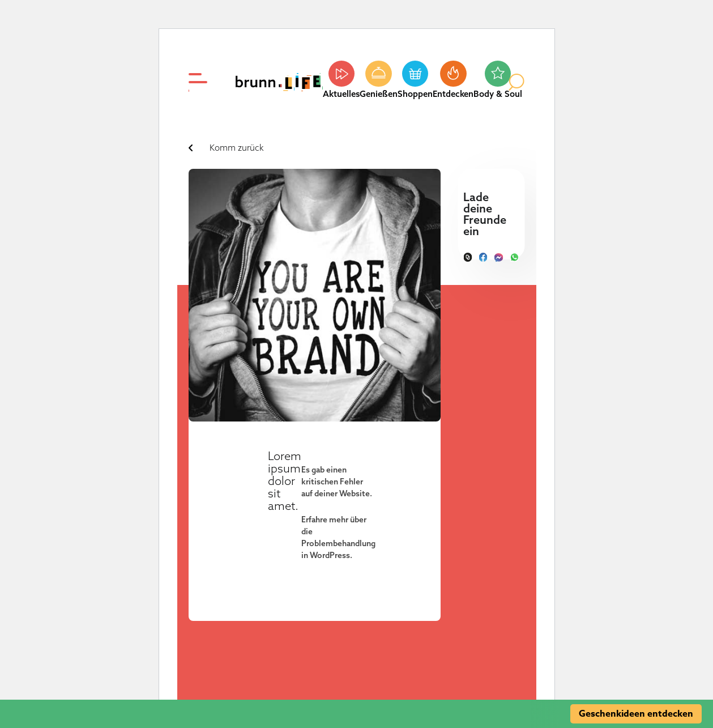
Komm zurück (237, 148)
